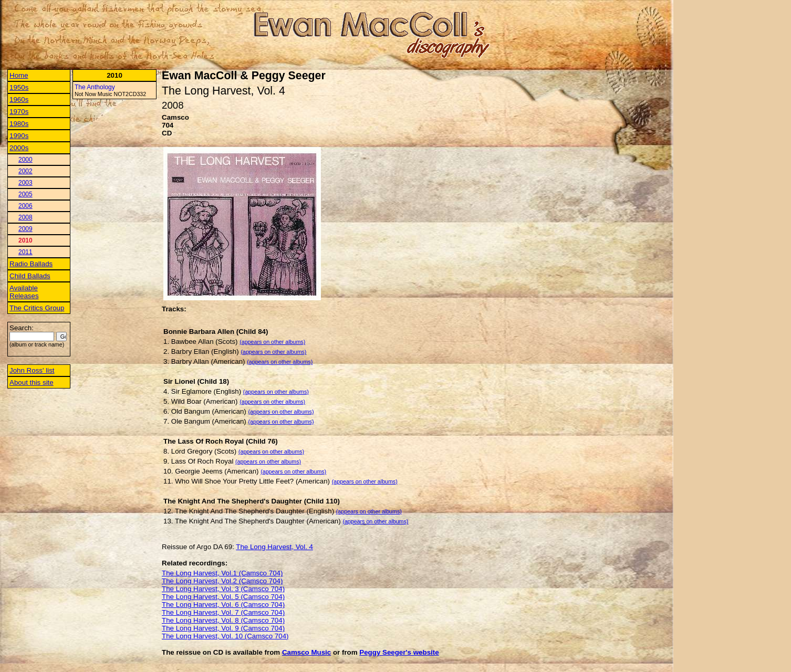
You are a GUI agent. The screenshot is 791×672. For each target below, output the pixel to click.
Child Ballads (30, 276)
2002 (25, 171)
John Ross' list (32, 370)
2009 (25, 229)
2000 (25, 160)
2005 (25, 194)
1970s (19, 112)
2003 (25, 183)
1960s (19, 99)
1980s (19, 124)
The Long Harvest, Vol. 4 (274, 547)
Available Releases (24, 292)
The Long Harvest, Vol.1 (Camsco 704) (222, 573)
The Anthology (95, 87)
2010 (25, 240)
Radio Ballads (31, 264)
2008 (25, 217)
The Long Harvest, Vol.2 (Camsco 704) (222, 581)
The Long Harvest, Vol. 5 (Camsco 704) (223, 597)
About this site (32, 382)
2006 (25, 206)
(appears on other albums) (272, 342)
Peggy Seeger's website (399, 652)
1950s (19, 87)
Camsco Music (306, 652)
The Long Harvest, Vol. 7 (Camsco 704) (223, 612)
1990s (19, 136)
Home (19, 75)
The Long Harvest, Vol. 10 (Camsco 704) (225, 636)
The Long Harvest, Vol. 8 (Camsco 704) (223, 620)
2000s (19, 148)
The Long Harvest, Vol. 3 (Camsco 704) (223, 589)
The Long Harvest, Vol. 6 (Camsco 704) (223, 605)
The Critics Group (37, 308)
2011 (25, 252)
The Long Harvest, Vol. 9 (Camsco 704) (223, 628)
